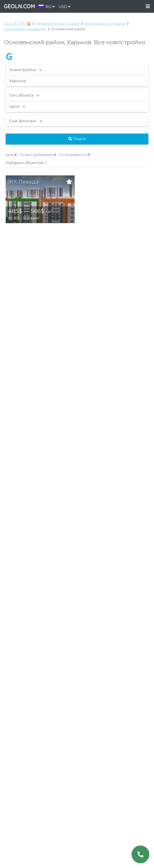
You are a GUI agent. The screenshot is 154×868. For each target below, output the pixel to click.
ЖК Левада (23, 182)
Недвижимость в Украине (58, 24)
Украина (31, 189)
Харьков (15, 189)
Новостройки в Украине (105, 24)
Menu (148, 7)
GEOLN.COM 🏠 (17, 24)
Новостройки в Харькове (25, 29)
